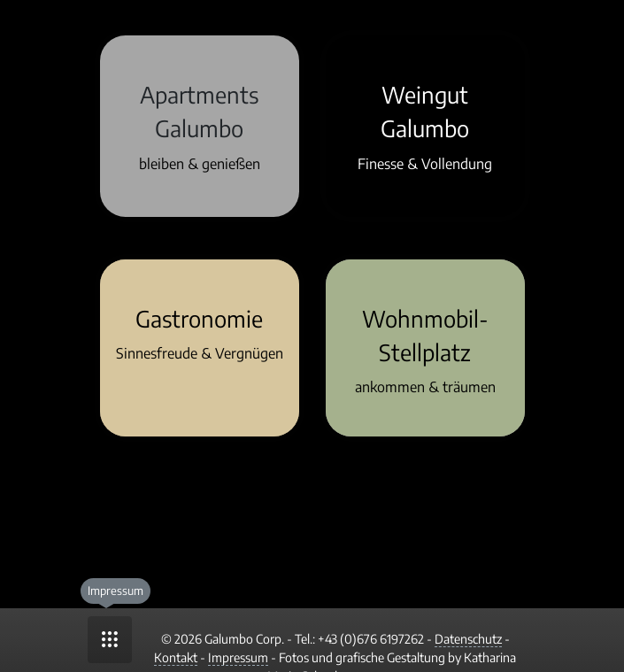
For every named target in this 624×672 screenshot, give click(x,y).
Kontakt (176, 657)
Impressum (238, 657)
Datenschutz (468, 639)
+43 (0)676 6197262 (371, 639)
